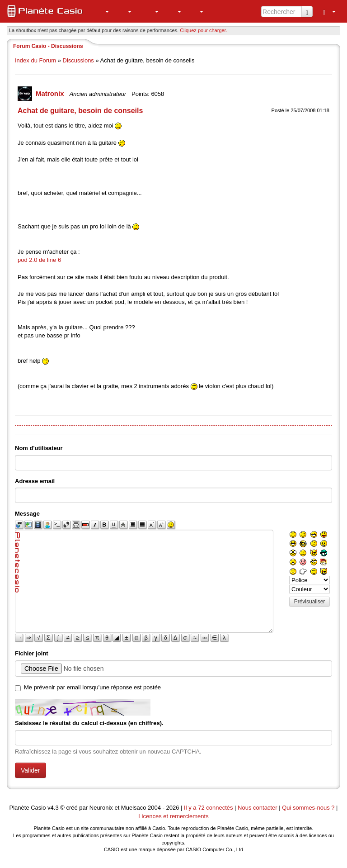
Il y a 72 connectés (209, 808)
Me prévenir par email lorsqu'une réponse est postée (92, 687)
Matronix (51, 93)
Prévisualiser (310, 602)
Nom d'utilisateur (39, 448)
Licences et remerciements (173, 816)
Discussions (78, 60)
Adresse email (35, 481)
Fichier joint (32, 653)
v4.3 (53, 808)
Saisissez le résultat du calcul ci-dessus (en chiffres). (89, 723)
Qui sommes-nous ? (308, 808)
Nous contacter (257, 808)
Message (27, 514)
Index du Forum (35, 60)
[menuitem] (102, 11)
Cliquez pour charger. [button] (204, 30)
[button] (102, 11)
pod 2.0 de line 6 (39, 260)
